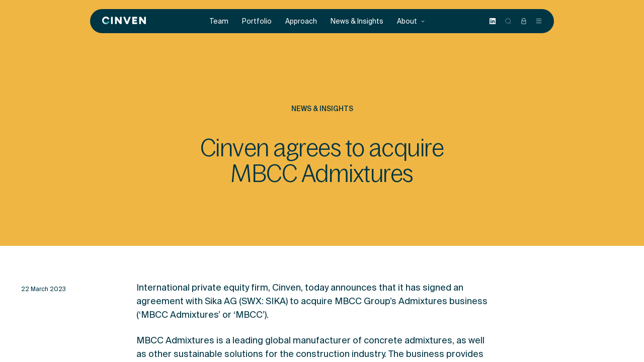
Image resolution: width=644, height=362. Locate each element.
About (411, 21)
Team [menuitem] (219, 21)
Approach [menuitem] (301, 21)
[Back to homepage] (124, 21)
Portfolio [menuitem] (257, 21)
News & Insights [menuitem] (357, 21)
